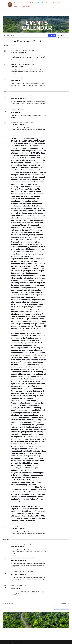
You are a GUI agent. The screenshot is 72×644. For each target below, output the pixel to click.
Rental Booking (17, 67)
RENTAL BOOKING (18, 53)
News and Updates (29, 3)
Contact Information (23, 6)
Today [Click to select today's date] (9, 41)
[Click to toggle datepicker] (27, 41)
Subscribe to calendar (61, 608)
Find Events (52, 35)
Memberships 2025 (53, 3)
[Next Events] (5, 41)
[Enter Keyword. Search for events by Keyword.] (25, 35)
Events (41, 3)
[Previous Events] (3, 41)
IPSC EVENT (16, 81)
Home (17, 3)
